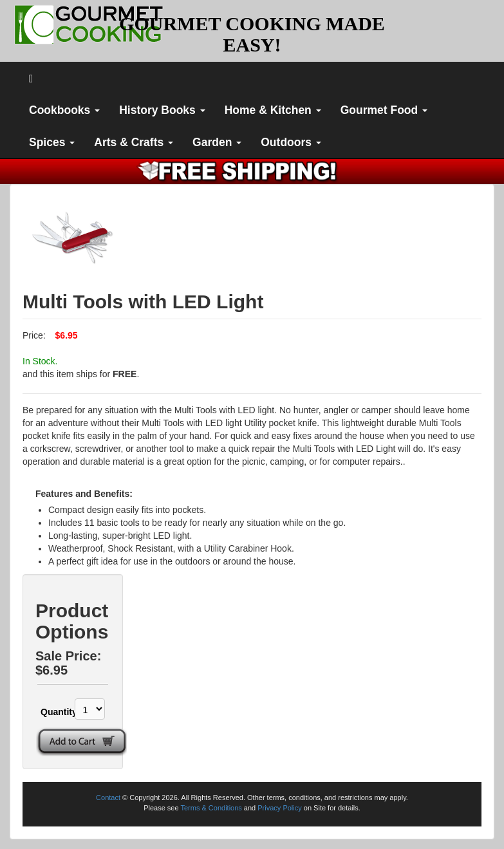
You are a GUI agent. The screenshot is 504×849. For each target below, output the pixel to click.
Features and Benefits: (84, 494)
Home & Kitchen (273, 110)
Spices (52, 142)
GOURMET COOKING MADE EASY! (252, 34)
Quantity (51, 712)
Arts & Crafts (134, 142)
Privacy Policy (279, 808)
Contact (108, 798)
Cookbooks (64, 110)
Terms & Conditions (211, 808)
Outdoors (291, 142)
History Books (162, 110)
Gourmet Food (384, 110)
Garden (217, 142)
